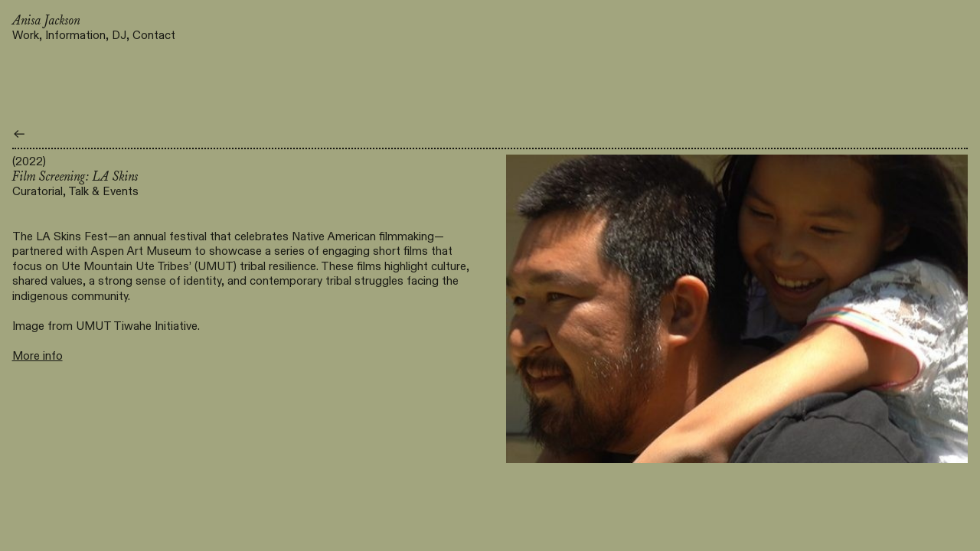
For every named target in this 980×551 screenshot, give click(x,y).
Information (75, 35)
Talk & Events (103, 191)
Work (26, 35)
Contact (154, 35)
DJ (119, 35)
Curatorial (38, 191)
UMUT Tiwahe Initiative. (138, 326)
